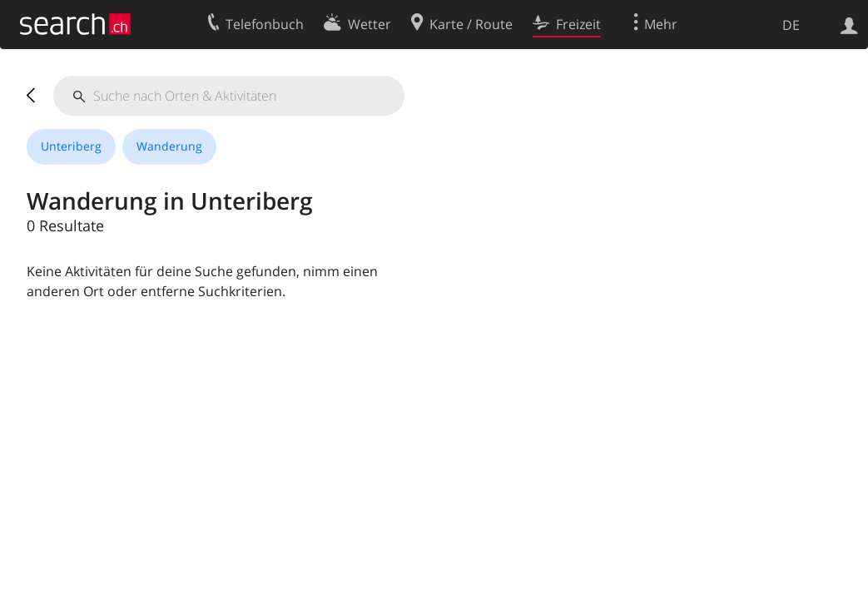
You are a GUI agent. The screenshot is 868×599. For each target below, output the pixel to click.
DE (791, 25)
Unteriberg (71, 146)
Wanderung (169, 146)
